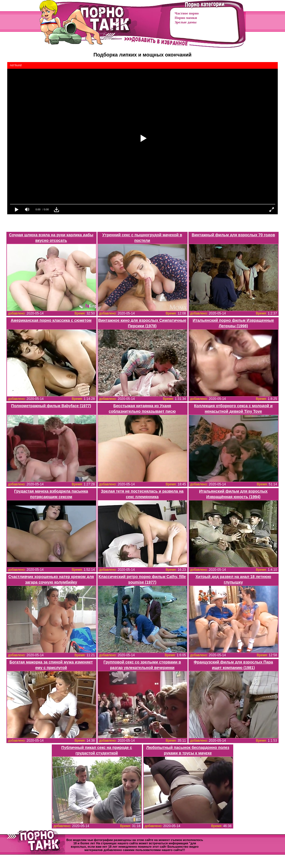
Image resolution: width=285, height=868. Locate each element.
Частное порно (187, 13)
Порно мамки (186, 18)
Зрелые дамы (186, 22)
